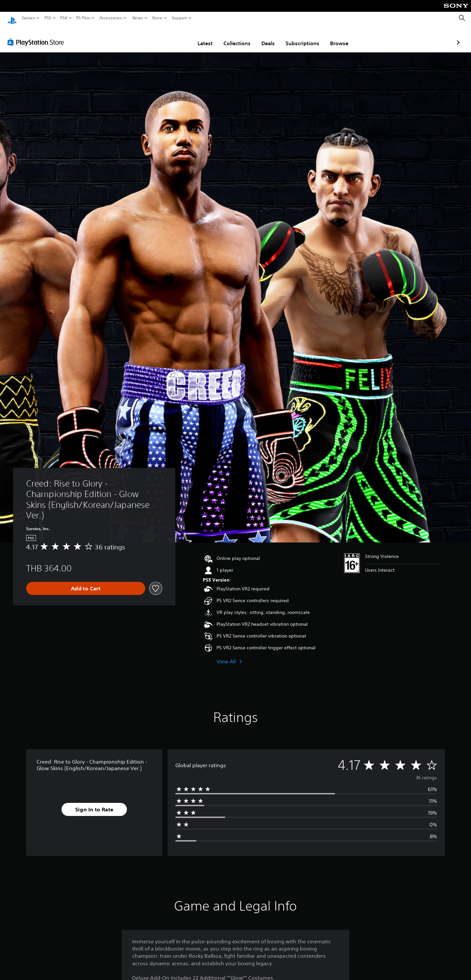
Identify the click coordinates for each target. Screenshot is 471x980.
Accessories (111, 18)
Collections (199, 37)
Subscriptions (264, 37)
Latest (167, 37)
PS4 (64, 18)
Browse (301, 37)
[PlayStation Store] (37, 36)
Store (157, 18)
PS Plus (83, 18)
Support (180, 18)
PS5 (48, 18)
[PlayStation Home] (12, 18)
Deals (230, 37)
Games (28, 18)
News (138, 18)
